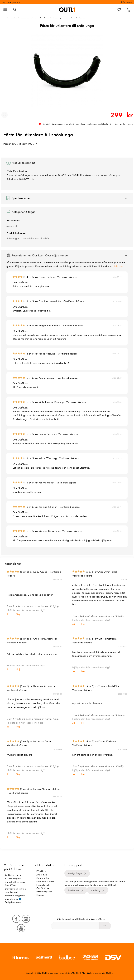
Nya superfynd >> (11, 2)
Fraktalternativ (43, 885)
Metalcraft (12, 226)
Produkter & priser (45, 881)
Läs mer (119, 266)
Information (126, 2)
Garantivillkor (43, 878)
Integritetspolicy (44, 892)
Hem (4, 18)
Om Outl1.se (43, 888)
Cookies (40, 895)
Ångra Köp (42, 875)
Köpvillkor (41, 871)
